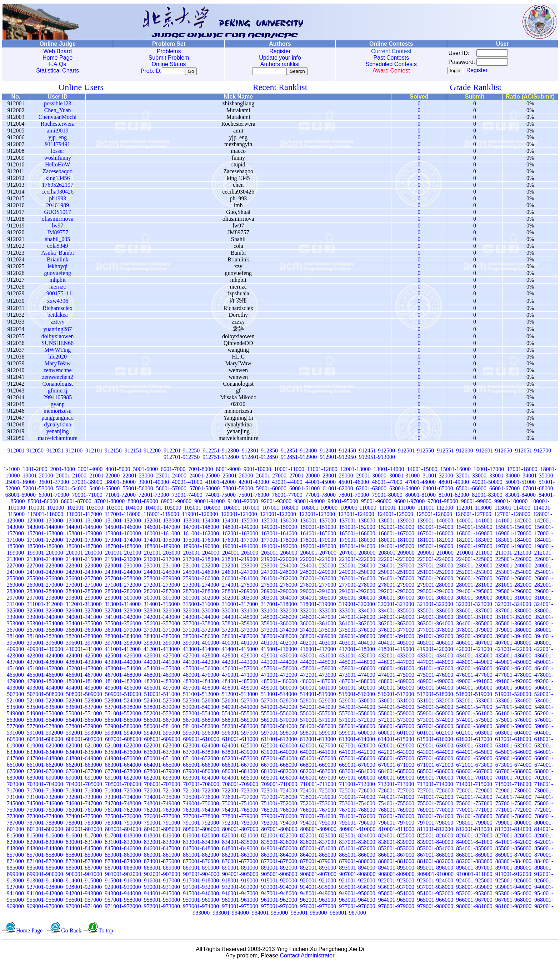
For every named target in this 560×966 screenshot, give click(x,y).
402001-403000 (318, 644)
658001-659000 (474, 760)
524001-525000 (162, 702)
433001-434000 (435, 657)
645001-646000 (513, 753)
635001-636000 (123, 753)
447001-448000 (435, 663)
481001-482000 (123, 683)
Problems (169, 51)
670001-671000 (396, 766)
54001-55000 (104, 490)
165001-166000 (357, 535)
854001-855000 (474, 850)
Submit (475, 98)
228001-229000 (84, 567)
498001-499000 (240, 689)
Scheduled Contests (391, 64)
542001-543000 (318, 708)
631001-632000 (513, 747)
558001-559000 (396, 715)
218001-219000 (240, 560)
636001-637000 (162, 753)
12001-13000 (356, 471)
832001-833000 (162, 843)
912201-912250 (182, 452)
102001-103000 (85, 509)
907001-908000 (357, 875)
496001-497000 (162, 689)
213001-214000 (45, 560)
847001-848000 (201, 850)
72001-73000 (154, 496)
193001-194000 (357, 548)
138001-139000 (396, 522)
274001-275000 (240, 586)
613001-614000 (357, 740)
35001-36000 (21, 483)
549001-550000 (45, 715)
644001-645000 (474, 753)
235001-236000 (357, 567)
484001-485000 (240, 683)
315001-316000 (201, 605)
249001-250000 (357, 573)
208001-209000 (396, 554)
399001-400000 (201, 644)
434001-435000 (474, 657)
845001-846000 (123, 850)
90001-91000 (209, 503)
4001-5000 (118, 471)
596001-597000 (240, 734)
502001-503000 (396, 689)
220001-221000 (318, 560)
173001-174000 (123, 541)
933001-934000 (279, 888)
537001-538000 (123, 708)
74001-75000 (221, 496)
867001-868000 (435, 856)
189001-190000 (201, 548)
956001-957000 (84, 901)
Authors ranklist (280, 64)
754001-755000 (396, 805)
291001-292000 (357, 593)
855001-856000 (513, 850)
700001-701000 (474, 779)
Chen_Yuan (58, 112)
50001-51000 (521, 483)
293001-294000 (435, 593)
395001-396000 (45, 644)
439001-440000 (123, 663)
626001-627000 (318, 747)
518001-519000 (474, 695)
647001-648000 (45, 760)
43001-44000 (287, 483)
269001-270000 (45, 586)
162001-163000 (240, 535)
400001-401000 (240, 644)
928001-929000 (84, 888)
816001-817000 (84, 837)
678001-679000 (162, 773)
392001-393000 (474, 638)
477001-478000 (513, 676)
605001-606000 (45, 740)
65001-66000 (471, 490)
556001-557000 (318, 715)
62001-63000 (371, 490)
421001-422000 (513, 650)
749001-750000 (201, 805)
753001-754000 (357, 805)
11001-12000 (322, 471)
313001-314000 (123, 605)
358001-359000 (240, 625)
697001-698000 (357, 779)
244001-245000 (162, 573)
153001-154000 (435, 528)
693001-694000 (201, 779)
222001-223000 (396, 560)
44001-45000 (321, 483)
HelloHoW (57, 166)
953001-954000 (513, 895)
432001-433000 (396, 657)
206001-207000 (318, 554)
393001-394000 (513, 638)
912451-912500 (377, 452)
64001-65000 (438, 490)
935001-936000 (357, 888)
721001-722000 (201, 792)
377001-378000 (435, 631)
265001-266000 (435, 580)
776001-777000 (162, 818)
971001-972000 (123, 908)
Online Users (81, 89)
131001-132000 (123, 522)
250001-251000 (396, 573)
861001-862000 (201, 856)
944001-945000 (162, 895)
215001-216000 (123, 560)
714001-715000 (474, 785)
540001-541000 (240, 708)
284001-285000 (84, 593)
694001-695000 (240, 779)
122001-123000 (317, 515)
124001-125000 (395, 515)
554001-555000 (240, 715)
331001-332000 (279, 612)
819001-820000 (201, 837)
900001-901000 (84, 875)
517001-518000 (435, 695)
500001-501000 (318, 689)
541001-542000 (279, 708)
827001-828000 (513, 837)
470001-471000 (240, 676)
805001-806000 (201, 830)
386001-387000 (240, 638)
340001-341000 (84, 618)
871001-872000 (45, 863)
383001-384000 (123, 638)
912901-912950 (338, 458)
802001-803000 (84, 830)
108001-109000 (319, 509)
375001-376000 (357, 631)
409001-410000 (45, 650)
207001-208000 (357, 554)
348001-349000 (396, 618)
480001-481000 (84, 683)
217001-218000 (201, 560)
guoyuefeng (57, 274)
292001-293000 (396, 593)
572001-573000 (396, 721)
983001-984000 (231, 914)
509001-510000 (123, 695)
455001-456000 (201, 670)
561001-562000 (513, 715)
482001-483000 (162, 683)
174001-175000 (162, 541)
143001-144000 (45, 528)
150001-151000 (318, 528)
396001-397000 (84, 644)
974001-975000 (240, 908)
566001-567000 (162, 721)
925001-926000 (513, 882)
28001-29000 (338, 477)
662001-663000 (84, 766)
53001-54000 (71, 490)
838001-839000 (396, 843)
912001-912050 (26, 452)
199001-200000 (45, 554)
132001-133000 (162, 522)
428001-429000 (240, 657)
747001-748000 (123, 805)
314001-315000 (162, 605)
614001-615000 (396, 740)
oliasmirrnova (58, 220)
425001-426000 (123, 657)
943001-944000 (123, 895)
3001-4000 (90, 471)
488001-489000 (396, 683)
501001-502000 (357, 689)
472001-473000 (318, 676)
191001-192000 (279, 548)
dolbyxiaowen (58, 338)
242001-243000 (84, 573)
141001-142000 (513, 522)
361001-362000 (357, 625)
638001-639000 (240, 753)
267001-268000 (513, 580)
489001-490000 (435, 683)
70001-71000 (87, 496)
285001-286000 (123, 593)
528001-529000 (318, 702)
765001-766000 (279, 811)
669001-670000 (357, 766)
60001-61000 (304, 490)
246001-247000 (240, 573)
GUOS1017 (57, 213)
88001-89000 (143, 503)
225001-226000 (513, 560)
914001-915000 (84, 882)
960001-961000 (240, 901)
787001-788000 (45, 824)
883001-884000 (513, 863)
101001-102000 (46, 509)
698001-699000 (396, 779)
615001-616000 (435, 740)
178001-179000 (318, 541)
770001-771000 (474, 811)
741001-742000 (435, 798)
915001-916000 (123, 882)
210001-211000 (474, 554)
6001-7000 (173, 471)
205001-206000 (279, 554)
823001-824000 (357, 837)
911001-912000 (513, 875)
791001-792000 (201, 824)
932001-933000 (240, 888)
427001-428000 (201, 657)
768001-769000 (396, 811)
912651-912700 (533, 452)
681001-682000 (279, 773)
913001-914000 (45, 882)
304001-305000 (318, 599)
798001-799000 (474, 824)
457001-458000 (279, 670)
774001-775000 (84, 818)
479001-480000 (45, 683)
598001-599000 (318, 734)
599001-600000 (357, 734)
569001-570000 (279, 721)
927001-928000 (45, 888)
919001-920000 (279, 882)
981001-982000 (513, 908)
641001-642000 (357, 753)
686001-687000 (474, 773)
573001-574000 (435, 721)
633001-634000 (45, 753)
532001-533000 (474, 702)
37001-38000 (87, 483)
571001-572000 (357, 721)
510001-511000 (162, 695)
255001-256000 (45, 580)
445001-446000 (357, 663)
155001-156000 (513, 528)
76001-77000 (287, 496)
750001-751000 (240, 805)
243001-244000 (123, 573)
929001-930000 (123, 888)
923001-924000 (435, 882)
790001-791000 (162, 824)
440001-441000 (162, 663)
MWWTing (57, 351)
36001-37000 (54, 483)
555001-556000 (279, 715)
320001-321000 (396, 605)
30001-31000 (404, 477)
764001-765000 (240, 811)
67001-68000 (538, 490)
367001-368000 (45, 631)
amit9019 (57, 132)
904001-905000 (240, 875)
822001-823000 (318, 837)
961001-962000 (279, 901)
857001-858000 (45, 856)
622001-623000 (162, 747)
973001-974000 (201, 908)
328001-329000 (162, 612)
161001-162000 (201, 535)
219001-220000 (279, 560)
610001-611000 (240, 740)
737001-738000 (279, 798)
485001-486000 (279, 683)
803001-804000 (123, 830)
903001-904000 (201, 875)
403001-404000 (357, 644)
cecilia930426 (57, 193)
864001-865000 (318, 856)
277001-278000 (357, 586)
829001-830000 (45, 843)
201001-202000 (123, 554)
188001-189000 (162, 548)
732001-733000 (84, 798)
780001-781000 (318, 818)
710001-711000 (318, 785)
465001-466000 (45, 676)
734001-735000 (162, 798)
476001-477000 (474, 676)
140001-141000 (474, 522)
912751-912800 (221, 458)
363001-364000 (435, 625)
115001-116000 (45, 515)
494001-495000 (84, 689)
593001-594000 (123, 734)
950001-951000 (396, 895)
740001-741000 (396, 798)
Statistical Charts (57, 71)
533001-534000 (513, 702)
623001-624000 (201, 747)
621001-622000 (123, 747)
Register (280, 51)
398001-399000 (162, 644)
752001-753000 (318, 805)
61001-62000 (338, 490)
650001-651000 (162, 760)
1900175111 (58, 295)
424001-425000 (84, 657)
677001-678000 (123, 773)
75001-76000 (254, 496)
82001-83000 (487, 496)
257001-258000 (123, 580)
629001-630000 (435, 747)
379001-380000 (513, 631)
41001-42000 (221, 483)
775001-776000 (123, 818)
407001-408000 (513, 644)
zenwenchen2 (58, 378)
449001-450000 (513, 663)
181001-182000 (435, 541)
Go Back (71, 932)
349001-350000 (435, 618)
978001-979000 (396, 908)
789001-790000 (123, 824)
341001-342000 (123, 618)
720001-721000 (162, 792)
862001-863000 (240, 856)
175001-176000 (201, 541)
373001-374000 (279, 631)
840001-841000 (474, 843)
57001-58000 (204, 490)
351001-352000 (513, 618)
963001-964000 (357, 901)
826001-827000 (474, 837)
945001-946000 (201, 895)
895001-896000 (435, 869)
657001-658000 (435, 760)
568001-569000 (240, 721)
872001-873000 (84, 863)
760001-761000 (84, 811)
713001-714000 (435, 785)
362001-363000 (396, 625)
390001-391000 (396, 638)
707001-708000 (201, 785)
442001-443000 (240, 663)
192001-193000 (318, 548)
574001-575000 (474, 721)
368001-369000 (84, 631)
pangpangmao (57, 419)
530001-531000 (396, 702)
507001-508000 (45, 695)
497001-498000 (201, 689)
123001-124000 (356, 515)
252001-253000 (474, 573)
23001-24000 (171, 477)
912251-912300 (221, 452)
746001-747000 (84, 805)
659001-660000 (513, 760)
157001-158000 (45, 535)
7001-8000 (201, 471)
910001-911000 (474, 875)
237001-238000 (435, 567)
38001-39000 (121, 483)
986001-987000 (348, 914)
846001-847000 (162, 850)
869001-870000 (513, 856)
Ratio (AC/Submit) (530, 98)
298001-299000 (84, 599)
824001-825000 (396, 837)
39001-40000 (154, 483)
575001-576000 (513, 721)
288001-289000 (240, 593)
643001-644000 (435, 753)
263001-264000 (357, 580)
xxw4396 (57, 302)
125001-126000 (434, 515)
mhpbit (58, 281)
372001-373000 (240, 631)
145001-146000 (123, 528)
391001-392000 (435, 638)
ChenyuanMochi (58, 118)
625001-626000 (279, 747)
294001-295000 (474, 593)
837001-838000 (357, 843)
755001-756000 (435, 805)
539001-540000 (201, 708)
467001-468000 (123, 676)
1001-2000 (35, 471)
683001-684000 (357, 773)
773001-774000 (45, 818)
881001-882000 (435, 863)
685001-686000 (435, 773)
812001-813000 (474, 830)
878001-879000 (318, 863)
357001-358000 (201, 625)
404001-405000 (396, 644)
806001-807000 (240, 830)
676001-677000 (84, 773)
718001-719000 (84, 792)
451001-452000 (45, 670)
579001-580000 (123, 728)
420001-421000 (474, 650)
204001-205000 (240, 554)
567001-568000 (201, 721)
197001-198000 (513, 548)
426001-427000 (162, 657)
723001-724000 (279, 792)
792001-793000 (240, 824)
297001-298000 (45, 599)
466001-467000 (84, 676)
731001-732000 (45, 798)
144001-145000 (84, 528)
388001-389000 (318, 638)
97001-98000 (443, 503)
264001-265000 (396, 580)
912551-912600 (455, 452)
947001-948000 (279, 895)
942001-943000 (84, 895)
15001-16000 (456, 471)
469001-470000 (201, 676)
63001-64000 (404, 490)
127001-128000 (512, 515)
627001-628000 (357, 747)
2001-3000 (63, 471)
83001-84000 (521, 496)
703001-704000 (45, 785)
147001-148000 (201, 528)
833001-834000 (201, 843)
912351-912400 (299, 452)
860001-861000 (162, 856)
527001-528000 (279, 702)
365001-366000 (513, 625)
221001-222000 (357, 560)
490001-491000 (474, 683)
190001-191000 (240, 548)
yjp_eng (57, 139)
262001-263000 (318, 580)
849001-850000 (279, 850)
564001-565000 (84, 721)
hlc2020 (57, 358)
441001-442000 (201, 663)
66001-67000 (504, 490)
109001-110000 (358, 509)
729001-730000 (513, 792)
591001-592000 (45, 734)
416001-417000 (318, 650)
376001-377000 (396, 631)
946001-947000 (240, 895)
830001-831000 (84, 843)
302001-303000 (240, 599)
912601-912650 (494, 452)
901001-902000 (123, 875)
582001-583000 (240, 728)
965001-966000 (435, 901)
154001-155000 (474, 528)
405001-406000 (435, 644)
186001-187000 (84, 548)
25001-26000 (238, 477)
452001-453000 (84, 670)
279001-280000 (435, 586)
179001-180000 (357, 541)
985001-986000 (309, 914)
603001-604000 (513, 734)
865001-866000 (357, 856)
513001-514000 (279, 695)
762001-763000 (162, 811)
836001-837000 (318, 843)
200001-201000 (84, 554)
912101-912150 (103, 452)
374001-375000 (318, 631)
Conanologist (58, 385)
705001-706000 (123, 785)
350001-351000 (474, 618)
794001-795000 (318, 824)
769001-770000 (435, 811)
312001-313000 (83, 605)
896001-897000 (474, 869)
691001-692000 (123, 779)
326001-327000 (84, 612)
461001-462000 (435, 670)
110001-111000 (397, 509)
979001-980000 (435, 908)
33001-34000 (504, 477)
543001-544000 (357, 708)
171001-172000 (45, 541)
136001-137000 (318, 522)
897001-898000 (513, 869)
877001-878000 (279, 863)
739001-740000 (357, 798)
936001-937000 (396, 888)
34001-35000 (538, 477)
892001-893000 (318, 869)
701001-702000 (513, 779)
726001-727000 (396, 792)
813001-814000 (513, 830)
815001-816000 (45, 837)
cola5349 (58, 247)
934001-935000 (318, 888)
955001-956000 (45, 901)
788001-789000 (84, 824)
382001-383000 (84, 638)
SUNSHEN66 (57, 344)
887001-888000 (123, 869)
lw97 (57, 227)
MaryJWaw (58, 365)
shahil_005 (57, 241)
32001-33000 (471, 477)
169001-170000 (513, 535)
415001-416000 (279, 650)
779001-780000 (279, 818)
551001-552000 (123, 715)
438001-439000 (84, 663)
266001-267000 (474, 580)
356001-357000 (162, 625)
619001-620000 (45, 747)
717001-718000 (45, 792)
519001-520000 (513, 695)
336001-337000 (474, 612)
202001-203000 (162, 554)
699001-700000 (435, 779)
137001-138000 (357, 522)
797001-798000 (435, 824)
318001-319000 (318, 605)
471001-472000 (279, 676)
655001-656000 (357, 760)
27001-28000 (304, 477)
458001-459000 (318, 670)
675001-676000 (45, 773)
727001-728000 (435, 792)
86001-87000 (76, 503)
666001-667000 (240, 766)
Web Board (57, 51)
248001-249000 (318, 573)
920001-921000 (318, 882)
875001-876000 (201, 863)
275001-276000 (279, 586)
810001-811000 (396, 830)
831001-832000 (123, 843)
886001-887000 (84, 869)
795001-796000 (357, 824)
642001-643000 (396, 753)
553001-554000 (201, 715)
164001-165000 (318, 535)
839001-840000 (435, 843)
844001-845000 (84, 850)
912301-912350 (260, 452)
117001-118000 (122, 515)
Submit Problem (169, 58)
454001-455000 (162, 670)
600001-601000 (396, 734)
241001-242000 (45, 573)
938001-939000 (474, 888)
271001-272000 (123, 586)
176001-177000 (240, 541)
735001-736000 (201, 798)
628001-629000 (396, 747)
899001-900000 (45, 875)
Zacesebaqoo (57, 173)
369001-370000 (123, 631)
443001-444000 (279, 663)
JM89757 (57, 234)
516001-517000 (396, 695)
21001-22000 (104, 477)
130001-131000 (84, 522)
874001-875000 (162, 863)
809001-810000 (357, 830)
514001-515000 (318, 695)
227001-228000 (45, 567)
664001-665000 (162, 766)
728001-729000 (474, 792)
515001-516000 (357, 695)
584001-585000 (318, 728)
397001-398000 (123, 644)
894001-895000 (396, 869)
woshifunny (57, 159)
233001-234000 (279, 567)
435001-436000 (513, 657)
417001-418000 (357, 650)
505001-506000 (513, 689)
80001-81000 (421, 496)
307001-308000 (435, 599)
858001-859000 (84, 856)
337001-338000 (513, 612)
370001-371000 (162, 631)
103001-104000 (124, 509)
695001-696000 (279, 779)
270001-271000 (84, 586)
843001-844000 (45, 850)
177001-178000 (279, 541)
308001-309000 (474, 599)
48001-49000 (454, 483)
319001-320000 (357, 605)
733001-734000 (123, 798)
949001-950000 (357, 895)
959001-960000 (201, 901)
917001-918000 (201, 882)
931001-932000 (201, 888)
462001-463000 (474, 670)
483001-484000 (201, 683)
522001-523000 (84, 702)
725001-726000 (357, 792)
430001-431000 (318, 657)
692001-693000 (162, 779)
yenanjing (58, 433)
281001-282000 (513, 586)
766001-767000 (318, 811)
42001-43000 (254, 483)
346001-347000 (318, 618)
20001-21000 (71, 477)
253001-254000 (513, 573)
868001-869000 (474, 856)
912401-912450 (338, 452)
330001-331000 (240, 612)
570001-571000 (318, 721)
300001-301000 (162, 599)
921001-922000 (357, 882)
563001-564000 (45, 721)
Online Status (169, 64)
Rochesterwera (58, 125)
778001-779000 (240, 818)
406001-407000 (474, 644)
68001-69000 (21, 496)
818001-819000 (162, 837)
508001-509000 (84, 695)
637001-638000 (201, 753)
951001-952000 (435, 895)
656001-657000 (396, 760)
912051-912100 (64, 452)
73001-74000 (187, 496)
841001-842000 (513, 843)
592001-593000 (84, 734)
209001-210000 (436, 554)
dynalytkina (57, 426)
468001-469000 (162, 676)
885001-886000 (45, 869)
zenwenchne (58, 372)
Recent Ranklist (280, 89)
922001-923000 (396, 882)
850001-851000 (318, 850)
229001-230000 (123, 567)
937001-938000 (435, 888)
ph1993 (57, 200)
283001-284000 (45, 593)
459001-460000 (357, 670)
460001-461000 (396, 670)
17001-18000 (522, 471)
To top (106, 932)
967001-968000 (513, 901)
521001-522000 (45, 702)
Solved (419, 98)
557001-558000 (357, 715)
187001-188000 (123, 548)
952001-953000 (474, 895)
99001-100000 (511, 503)
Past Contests (391, 58)
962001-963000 (318, 901)
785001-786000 (513, 818)
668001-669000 (318, 766)
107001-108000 (280, 509)
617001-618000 (513, 740)
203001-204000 (201, 554)
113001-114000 (512, 509)
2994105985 (57, 399)
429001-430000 (279, 657)
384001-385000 (162, 638)
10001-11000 (289, 471)
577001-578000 (45, 728)
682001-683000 (318, 773)
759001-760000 (45, 811)
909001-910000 (436, 875)
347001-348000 (357, 618)
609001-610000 (201, 740)
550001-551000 (84, 715)
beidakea (58, 316)
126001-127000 (473, 515)
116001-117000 (84, 515)
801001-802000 (45, 830)
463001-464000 (513, 670)
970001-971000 (84, 908)
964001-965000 (396, 901)
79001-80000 (387, 496)
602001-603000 (474, 734)
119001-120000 (200, 515)
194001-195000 (396, 548)
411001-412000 (123, 650)
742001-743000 (474, 798)
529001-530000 (357, 702)
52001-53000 (38, 490)
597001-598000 (279, 734)
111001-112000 (435, 509)
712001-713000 (396, 785)
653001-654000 (279, 760)
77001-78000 (321, 496)
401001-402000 (279, 644)
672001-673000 (474, 766)
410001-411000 (84, 650)
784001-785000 (474, 818)
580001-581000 (162, 728)
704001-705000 (84, 785)
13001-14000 (389, 471)
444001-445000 (318, 663)
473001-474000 (357, 676)
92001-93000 (276, 503)
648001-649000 (84, 760)
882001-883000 (474, 863)
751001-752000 (279, 805)
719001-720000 (123, 792)
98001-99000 (476, 503)
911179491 (58, 146)
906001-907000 (318, 875)
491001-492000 (513, 683)
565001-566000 (123, 721)
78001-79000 (354, 496)
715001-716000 (513, 785)
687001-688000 (513, 773)
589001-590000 (513, 728)
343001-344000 (201, 618)
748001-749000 (162, 805)
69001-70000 (54, 496)
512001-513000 (240, 695)
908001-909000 (396, 875)
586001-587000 (396, 728)
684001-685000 (396, 773)
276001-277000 (318, 586)
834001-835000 (240, 843)
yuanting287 (57, 331)
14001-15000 (422, 471)
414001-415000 (240, 650)
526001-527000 (240, 702)
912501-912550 (416, 452)
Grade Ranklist (476, 89)
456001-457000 (240, 670)
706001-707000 (162, 785)
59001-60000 (271, 490)
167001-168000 (435, 535)
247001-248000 (279, 573)
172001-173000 (84, 541)
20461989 (57, 207)
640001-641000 (318, 753)
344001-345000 (240, 618)
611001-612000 (279, 740)
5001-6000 (146, 471)
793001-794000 (279, 824)
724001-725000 (318, 792)
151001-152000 (357, 528)
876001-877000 (240, 863)
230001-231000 (162, 567)
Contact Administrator (307, 957)
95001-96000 (376, 503)
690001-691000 (84, 779)
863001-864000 (279, 856)
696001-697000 (318, 779)
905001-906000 (279, 875)
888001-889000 (162, 869)
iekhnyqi (57, 268)
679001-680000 (201, 773)
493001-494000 (45, 689)
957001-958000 (123, 901)
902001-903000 (162, 875)
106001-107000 (241, 509)
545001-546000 (435, 708)
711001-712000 (357, 785)
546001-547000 (474, 708)
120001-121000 (239, 515)
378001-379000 (474, 631)
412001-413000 (162, 650)
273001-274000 (201, 586)
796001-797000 (396, 824)
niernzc (58, 288)
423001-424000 (45, 657)
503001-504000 (435, 689)
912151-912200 (143, 452)
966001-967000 (474, 901)
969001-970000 (45, 908)
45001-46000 (354, 483)
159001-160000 (123, 535)
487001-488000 (357, 683)
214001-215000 (84, 560)
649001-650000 (123, 760)
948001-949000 (318, 895)
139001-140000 (435, 522)
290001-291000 (318, 593)
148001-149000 (240, 528)
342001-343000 (162, 618)
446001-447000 (396, 663)
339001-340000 (45, 618)
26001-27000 (271, 477)
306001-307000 (396, 599)
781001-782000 (357, 818)
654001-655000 (318, 760)
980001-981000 (474, 908)
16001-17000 (489, 471)
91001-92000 (243, 503)
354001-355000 (84, 625)
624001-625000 (240, 747)
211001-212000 (513, 554)
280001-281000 (474, 586)
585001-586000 (357, 728)
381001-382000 (45, 638)
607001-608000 (123, 740)
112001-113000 (474, 509)
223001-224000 (435, 560)
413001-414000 (201, 650)
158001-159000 (84, 535)
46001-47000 (387, 483)
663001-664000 (123, 766)
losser (58, 152)
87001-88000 (109, 503)
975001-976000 (279, 908)
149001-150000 (279, 528)
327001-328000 (123, 612)
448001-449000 (474, 663)
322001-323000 (474, 605)
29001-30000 (371, 477)
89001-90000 (176, 503)
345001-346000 (279, 618)
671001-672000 (435, 766)
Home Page (58, 58)
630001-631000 (474, 747)
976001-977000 (318, 908)
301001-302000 (201, 599)
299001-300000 (123, 599)
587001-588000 (435, 728)
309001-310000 (513, 599)
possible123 (57, 105)
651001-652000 (201, 760)
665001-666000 (201, 766)
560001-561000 (474, 715)
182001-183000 (474, 541)
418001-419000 (396, 650)
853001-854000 (435, 850)
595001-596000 (201, 734)
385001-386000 (201, 638)
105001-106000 (202, 509)
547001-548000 (513, 708)
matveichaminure (58, 439)
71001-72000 (121, 496)
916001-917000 (162, 882)
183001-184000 (513, 541)
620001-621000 (84, 747)
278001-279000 (396, 586)
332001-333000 (318, 612)
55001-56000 (138, 490)
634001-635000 (84, 753)
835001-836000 (279, 843)
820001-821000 (240, 837)
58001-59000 (238, 490)
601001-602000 (435, 734)
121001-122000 (278, 515)
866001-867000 (396, 856)
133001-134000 (201, 522)
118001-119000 (161, 515)
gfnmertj (58, 392)
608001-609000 (162, 740)
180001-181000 (396, 541)
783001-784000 (435, 818)
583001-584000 (279, 728)
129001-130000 (45, 522)
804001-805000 (162, 830)
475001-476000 (435, 676)
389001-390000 (357, 638)
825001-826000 (435, 837)
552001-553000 (162, 715)
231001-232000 (201, 567)
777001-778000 (201, 818)
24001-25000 (204, 477)
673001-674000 (513, 766)
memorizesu (57, 412)
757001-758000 (513, 805)
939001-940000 (513, 888)
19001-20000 (38, 477)
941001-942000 (45, 895)
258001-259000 (162, 580)
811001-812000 (435, 830)
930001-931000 (162, 888)
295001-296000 (513, 593)
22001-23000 (138, 477)
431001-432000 (357, 657)
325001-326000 (45, 612)
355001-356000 (123, 625)
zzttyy (58, 323)
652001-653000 (240, 760)
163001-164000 (279, 535)
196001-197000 (474, 548)
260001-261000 (240, 580)
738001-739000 (318, 798)
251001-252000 (435, 573)
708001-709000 (240, 785)
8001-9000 (228, 471)
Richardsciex (57, 309)
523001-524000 (123, 702)
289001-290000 (279, 593)
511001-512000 (201, 695)
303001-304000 (279, 599)
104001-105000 (163, 509)
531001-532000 (435, 702)
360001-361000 (318, 625)
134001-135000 (240, 522)
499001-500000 (279, 689)
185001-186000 (45, 548)
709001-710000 (279, 785)
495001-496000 (123, 689)
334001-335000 (396, 612)
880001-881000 (396, 863)
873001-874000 (123, 863)
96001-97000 (409, 503)
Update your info (280, 58)
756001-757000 (474, 805)
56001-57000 (171, 490)
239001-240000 (513, 567)
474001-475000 (396, 676)
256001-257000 (84, 580)
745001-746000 (45, 805)
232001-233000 (240, 567)
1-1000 (12, 471)
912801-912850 (260, 458)
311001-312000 (45, 605)
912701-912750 (182, 458)
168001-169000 (474, 535)
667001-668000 (279, 766)
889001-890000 (201, 869)
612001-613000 (318, 740)
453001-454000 (123, 670)
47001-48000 (421, 483)
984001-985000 (270, 914)
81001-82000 (454, 496)
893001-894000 (357, 869)
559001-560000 (435, 715)
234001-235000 (318, 567)
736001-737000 (240, 798)
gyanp (58, 406)
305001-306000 (357, 599)
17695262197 (57, 186)
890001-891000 (240, 869)
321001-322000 (435, 605)
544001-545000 (396, 708)
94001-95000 (343, 503)
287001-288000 (201, 593)
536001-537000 (84, 708)
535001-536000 (45, 708)
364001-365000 (474, 625)
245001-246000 (201, 573)
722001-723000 (240, 792)
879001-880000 (357, 863)
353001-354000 (45, 625)
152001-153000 (396, 528)
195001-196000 (435, 548)
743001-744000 (513, 798)
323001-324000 (513, 605)
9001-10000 (257, 471)
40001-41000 (187, 483)
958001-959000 (162, 901)
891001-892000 (279, 869)
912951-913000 (377, 458)
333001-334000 (357, 612)
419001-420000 (435, 650)
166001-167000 (396, 535)
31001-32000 (438, 477)
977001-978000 (357, 908)
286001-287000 (162, 593)
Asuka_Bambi (57, 254)
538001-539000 (162, 708)
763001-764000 (201, 811)
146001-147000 (162, 528)
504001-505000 (474, 689)
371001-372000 (201, 631)
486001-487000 (318, 683)
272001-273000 (162, 586)
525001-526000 (201, 702)
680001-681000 (240, 773)
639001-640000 (279, 753)
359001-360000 (279, 625)
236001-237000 (396, 567)
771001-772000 (513, 811)
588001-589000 (474, 728)
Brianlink (57, 261)
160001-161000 (162, 535)
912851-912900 (299, 458)
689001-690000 (45, 779)
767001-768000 (357, 811)
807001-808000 (279, 830)
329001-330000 (201, 612)
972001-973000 (162, 908)
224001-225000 (474, 560)
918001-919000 (240, 882)
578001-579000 (84, 728)
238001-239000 (474, 567)
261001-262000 (279, 580)
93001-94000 (309, 503)
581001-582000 (201, 728)
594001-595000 (162, 734)
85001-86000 (43, 503)
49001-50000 (487, 483)
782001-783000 (396, 818)
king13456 (57, 179)
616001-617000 (474, 740)
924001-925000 (474, 882)
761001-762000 (123, 811)
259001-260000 (201, 580)
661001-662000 (45, 766)
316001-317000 (240, 605)
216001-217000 (162, 560)
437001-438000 (45, 663)
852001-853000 (396, 850)
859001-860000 (123, 856)
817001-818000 (123, 837)
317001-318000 (279, 605)
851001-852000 (357, 850)
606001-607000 (84, 740)
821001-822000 (279, 837)
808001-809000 (318, 830)
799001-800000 (513, 824)
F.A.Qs (57, 64)
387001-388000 (279, 638)
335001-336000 (435, 612)
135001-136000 (279, 522)
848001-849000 (240, 850)
